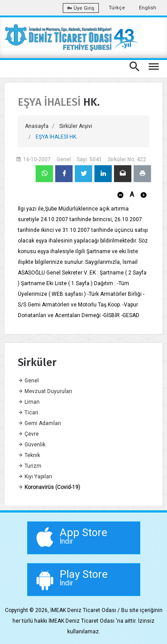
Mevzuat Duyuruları (45, 391)
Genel (28, 381)
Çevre (28, 434)
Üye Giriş (81, 8)
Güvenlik (32, 445)
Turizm (30, 466)
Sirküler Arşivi (76, 126)
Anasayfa (37, 126)
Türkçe (117, 8)
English (148, 8)
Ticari (28, 413)
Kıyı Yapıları (35, 477)
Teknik (29, 455)
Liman (29, 402)
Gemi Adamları (39, 423)
